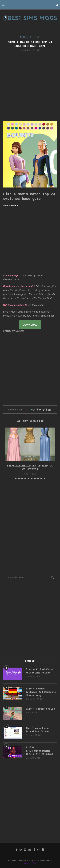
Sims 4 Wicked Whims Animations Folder (40, 671)
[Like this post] (34, 410)
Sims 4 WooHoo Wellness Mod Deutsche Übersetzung (41, 692)
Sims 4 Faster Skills (40, 709)
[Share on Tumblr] (46, 410)
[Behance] (30, 850)
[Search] (57, 5)
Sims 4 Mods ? (11, 205)
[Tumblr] (34, 850)
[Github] (38, 850)
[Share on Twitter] (40, 410)
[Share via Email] (49, 410)
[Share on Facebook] (37, 410)
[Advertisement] (30, 86)
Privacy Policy (30, 863)
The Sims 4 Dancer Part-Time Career (38, 730)
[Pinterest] (21, 850)
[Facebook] (17, 850)
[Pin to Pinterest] (44, 410)
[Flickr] (25, 850)
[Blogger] (43, 850)
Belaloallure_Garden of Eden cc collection (30, 467)
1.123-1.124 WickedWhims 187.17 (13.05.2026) (39, 751)
